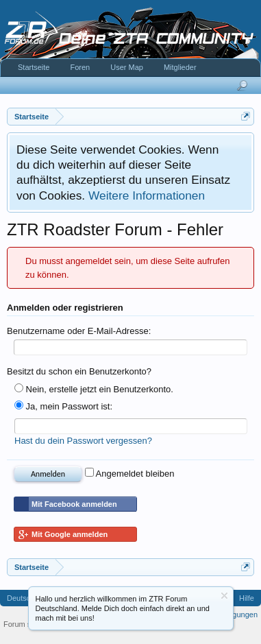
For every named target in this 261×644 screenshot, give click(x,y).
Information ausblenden (224, 596)
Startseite (34, 67)
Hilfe (247, 598)
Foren (80, 67)
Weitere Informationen (147, 195)
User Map (127, 67)
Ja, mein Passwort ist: (63, 406)
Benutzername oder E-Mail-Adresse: (79, 331)
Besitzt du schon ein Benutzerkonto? (79, 371)
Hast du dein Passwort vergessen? (83, 441)
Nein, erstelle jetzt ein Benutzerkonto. (94, 389)
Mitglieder (180, 67)
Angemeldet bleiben (130, 474)
